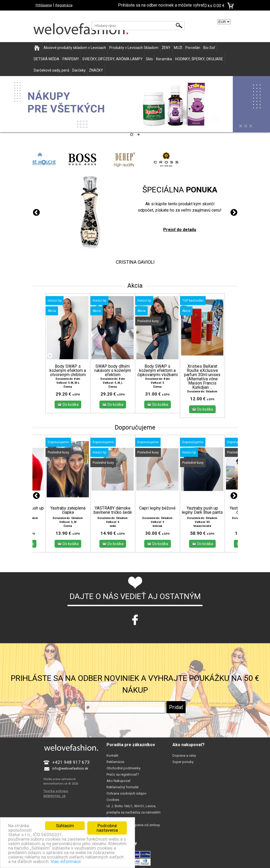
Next (234, 213)
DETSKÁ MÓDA (47, 59)
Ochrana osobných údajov (126, 793)
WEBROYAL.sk (54, 796)
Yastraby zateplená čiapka (68, 510)
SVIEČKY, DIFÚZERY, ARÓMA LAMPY (112, 59)
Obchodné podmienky (124, 768)
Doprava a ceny (184, 755)
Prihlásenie (44, 5)
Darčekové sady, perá (51, 70)
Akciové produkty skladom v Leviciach (75, 48)
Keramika (164, 59)
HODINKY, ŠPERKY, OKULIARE (199, 59)
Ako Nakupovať (119, 781)
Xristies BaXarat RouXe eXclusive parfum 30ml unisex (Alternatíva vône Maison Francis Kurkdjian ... (202, 377)
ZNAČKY (96, 70)
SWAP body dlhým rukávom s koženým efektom (113, 371)
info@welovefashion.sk (70, 768)
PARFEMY (71, 59)
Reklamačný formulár (123, 787)
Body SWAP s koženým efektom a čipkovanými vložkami (158, 371)
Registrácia (64, 5)
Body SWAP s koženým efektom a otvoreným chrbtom (68, 371)
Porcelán (193, 48)
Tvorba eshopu (56, 791)
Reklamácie (115, 762)
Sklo (149, 59)
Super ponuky (183, 762)
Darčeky (79, 70)
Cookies (113, 800)
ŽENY (166, 48)
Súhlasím (65, 826)
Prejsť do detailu (180, 230)
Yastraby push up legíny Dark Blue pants (202, 510)
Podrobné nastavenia (107, 828)
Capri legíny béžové (157, 508)
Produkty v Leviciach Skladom (134, 48)
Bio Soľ (209, 48)
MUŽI (178, 48)
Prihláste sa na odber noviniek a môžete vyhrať (161, 5)
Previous (36, 213)
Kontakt (112, 755)
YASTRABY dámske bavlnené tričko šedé (113, 510)
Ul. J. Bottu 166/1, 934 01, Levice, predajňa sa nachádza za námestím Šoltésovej (134, 812)
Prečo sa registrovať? (123, 774)
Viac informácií (66, 861)
